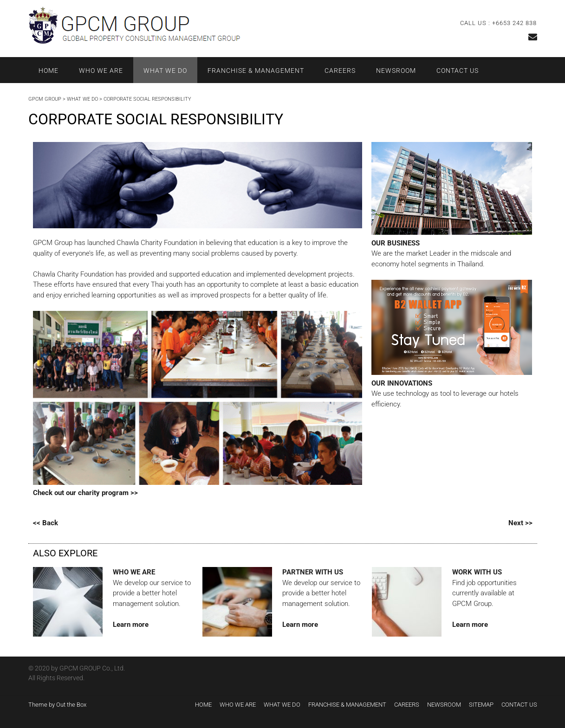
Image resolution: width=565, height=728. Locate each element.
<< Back (45, 523)
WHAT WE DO (165, 71)
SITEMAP (481, 705)
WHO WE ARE (101, 71)
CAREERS (340, 71)
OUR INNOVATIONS (402, 383)
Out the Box (71, 705)
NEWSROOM (396, 71)
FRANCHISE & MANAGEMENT (256, 71)
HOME (49, 71)
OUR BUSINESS (396, 243)
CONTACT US (458, 71)
